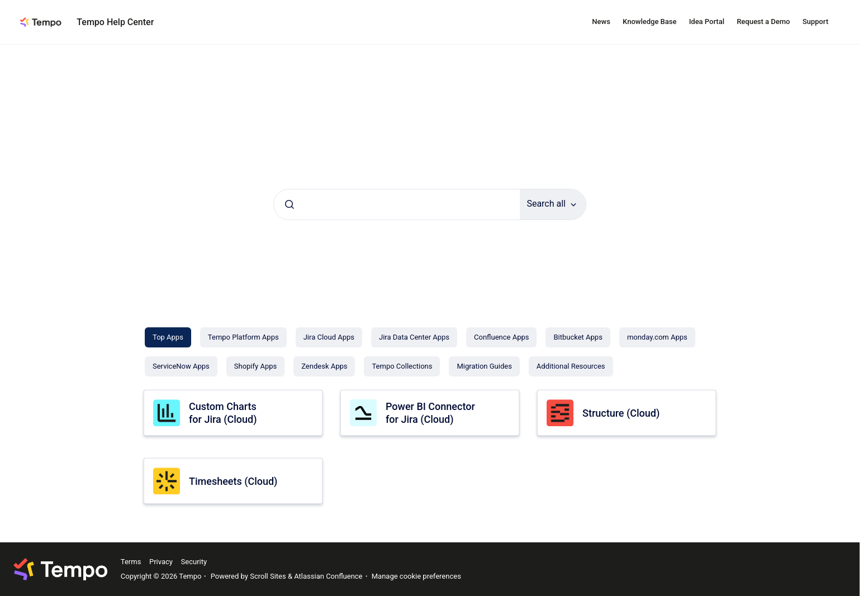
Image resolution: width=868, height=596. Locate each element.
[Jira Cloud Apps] (329, 337)
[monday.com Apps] (657, 337)
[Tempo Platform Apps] (243, 337)
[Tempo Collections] (402, 366)
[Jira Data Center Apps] (414, 337)
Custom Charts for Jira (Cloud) (223, 413)
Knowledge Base (649, 22)
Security (194, 562)
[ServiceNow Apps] (181, 366)
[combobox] (397, 204)
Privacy (161, 562)
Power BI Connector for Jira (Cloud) (430, 413)
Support (815, 22)
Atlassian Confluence (328, 576)
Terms (131, 562)
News (601, 22)
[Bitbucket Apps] (578, 337)
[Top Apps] (168, 337)
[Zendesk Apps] (324, 366)
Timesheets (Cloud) (233, 481)
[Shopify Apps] (255, 366)
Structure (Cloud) (621, 413)
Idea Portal (707, 22)
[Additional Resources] (571, 366)
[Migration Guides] (484, 366)
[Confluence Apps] (501, 337)
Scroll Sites (268, 576)
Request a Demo (763, 22)
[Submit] (290, 204)
